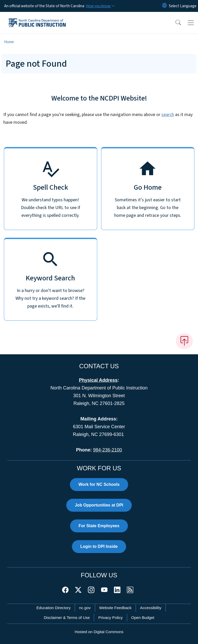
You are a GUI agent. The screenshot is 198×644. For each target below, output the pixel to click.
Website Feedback (115, 608)
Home (9, 42)
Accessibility (151, 608)
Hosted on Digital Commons (99, 632)
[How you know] (100, 6)
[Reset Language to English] (164, 6)
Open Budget (143, 618)
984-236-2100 (108, 450)
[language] (183, 6)
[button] (175, 23)
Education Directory (53, 608)
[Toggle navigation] (191, 23)
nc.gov (85, 608)
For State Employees (99, 526)
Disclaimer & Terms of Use (67, 618)
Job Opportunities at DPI (99, 505)
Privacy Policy (110, 618)
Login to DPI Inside (99, 546)
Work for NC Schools (99, 484)
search (168, 115)
